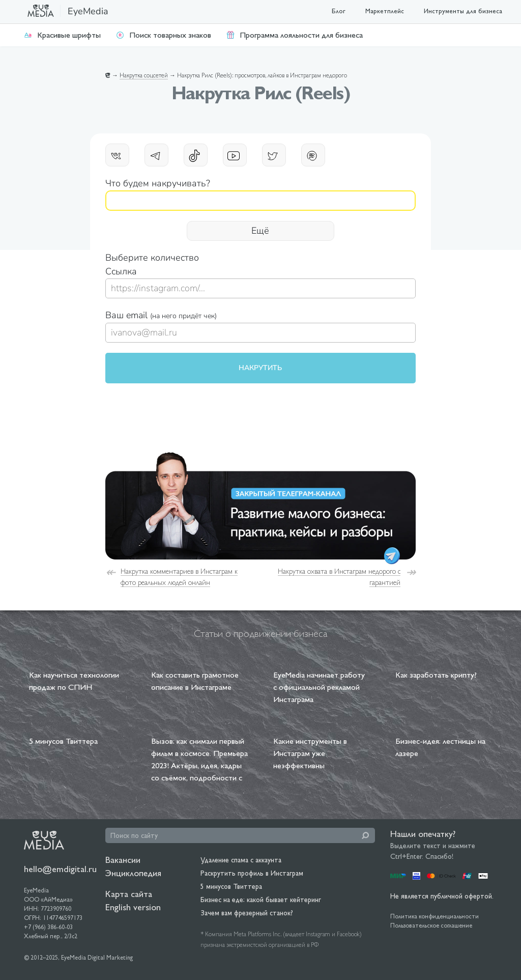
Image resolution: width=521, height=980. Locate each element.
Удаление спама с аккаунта (241, 860)
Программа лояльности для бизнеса (295, 35)
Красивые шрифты (62, 35)
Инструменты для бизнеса (463, 11)
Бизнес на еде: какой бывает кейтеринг (261, 900)
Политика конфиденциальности (435, 916)
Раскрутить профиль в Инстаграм (252, 873)
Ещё (260, 231)
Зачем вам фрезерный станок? (247, 913)
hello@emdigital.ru (60, 869)
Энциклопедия (133, 873)
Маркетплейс (385, 11)
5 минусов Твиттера (231, 886)
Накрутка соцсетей (144, 75)
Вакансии (123, 860)
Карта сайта (129, 894)
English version (133, 907)
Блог (339, 11)
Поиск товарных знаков (164, 35)
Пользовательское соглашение (431, 926)
